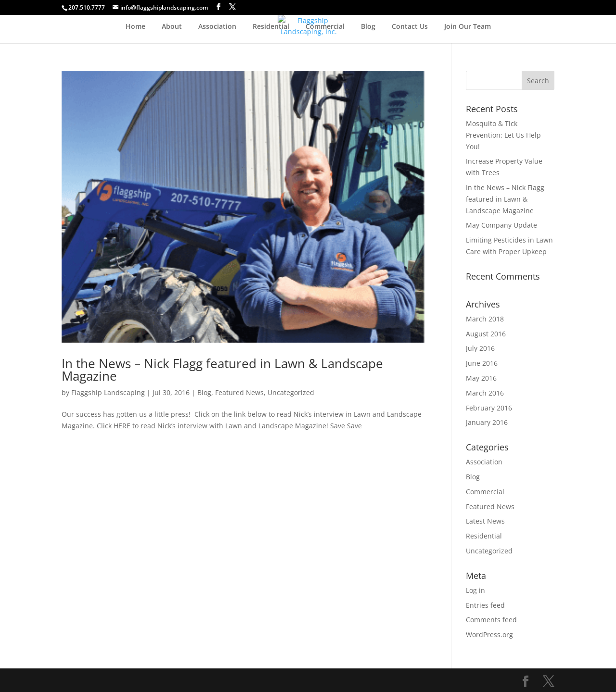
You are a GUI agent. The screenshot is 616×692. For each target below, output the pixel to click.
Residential (271, 27)
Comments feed (491, 620)
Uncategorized (291, 392)
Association (217, 27)
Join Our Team (468, 27)
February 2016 (489, 408)
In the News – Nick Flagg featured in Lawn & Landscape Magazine (222, 370)
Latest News (485, 521)
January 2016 (487, 422)
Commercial (325, 27)
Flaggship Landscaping (108, 392)
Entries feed (485, 605)
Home (135, 27)
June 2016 (482, 363)
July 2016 (480, 348)
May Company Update (501, 225)
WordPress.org (489, 634)
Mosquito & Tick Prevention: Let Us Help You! (503, 135)
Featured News (239, 392)
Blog (368, 27)
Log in (475, 590)
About (172, 27)
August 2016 (486, 334)
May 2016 (481, 378)
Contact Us (410, 27)
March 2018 (485, 319)
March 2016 (485, 393)
